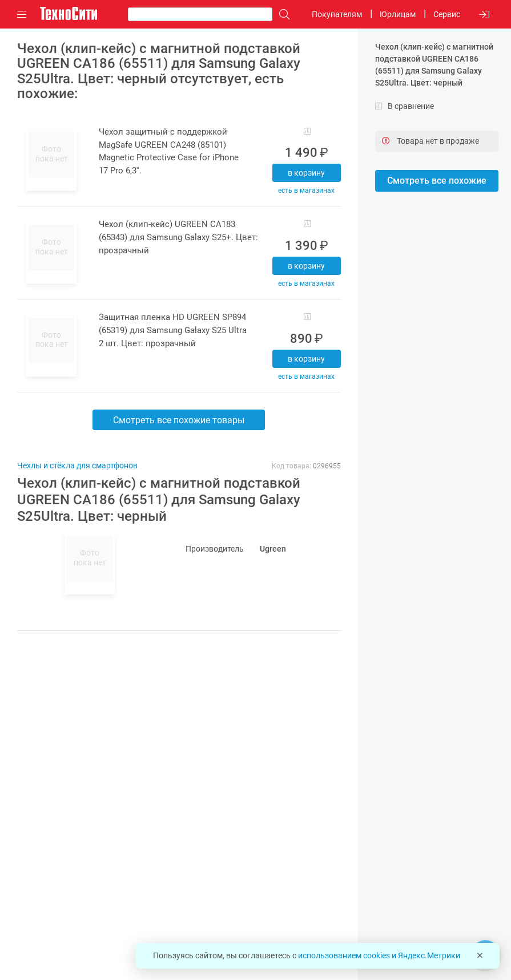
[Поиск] (281, 15)
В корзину (306, 173)
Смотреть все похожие (437, 181)
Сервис (447, 14)
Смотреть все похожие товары (179, 420)
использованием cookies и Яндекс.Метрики (379, 955)
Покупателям (337, 14)
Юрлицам (398, 14)
